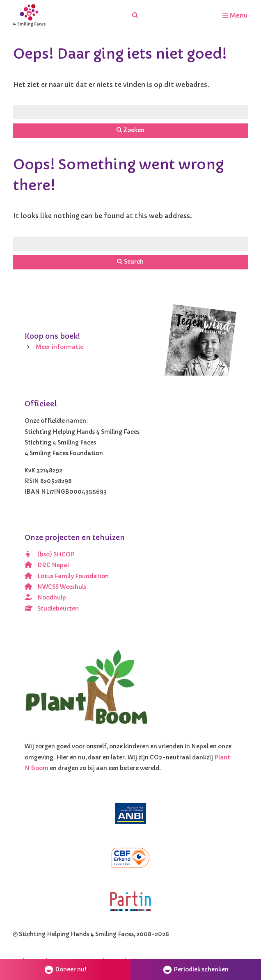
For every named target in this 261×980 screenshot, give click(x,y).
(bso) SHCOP (50, 555)
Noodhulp (45, 598)
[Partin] (130, 901)
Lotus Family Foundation (67, 576)
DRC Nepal (47, 565)
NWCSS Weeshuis (55, 587)
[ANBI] (130, 814)
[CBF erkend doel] (130, 858)
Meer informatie (60, 347)
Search (130, 262)
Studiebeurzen (52, 609)
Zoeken (130, 130)
